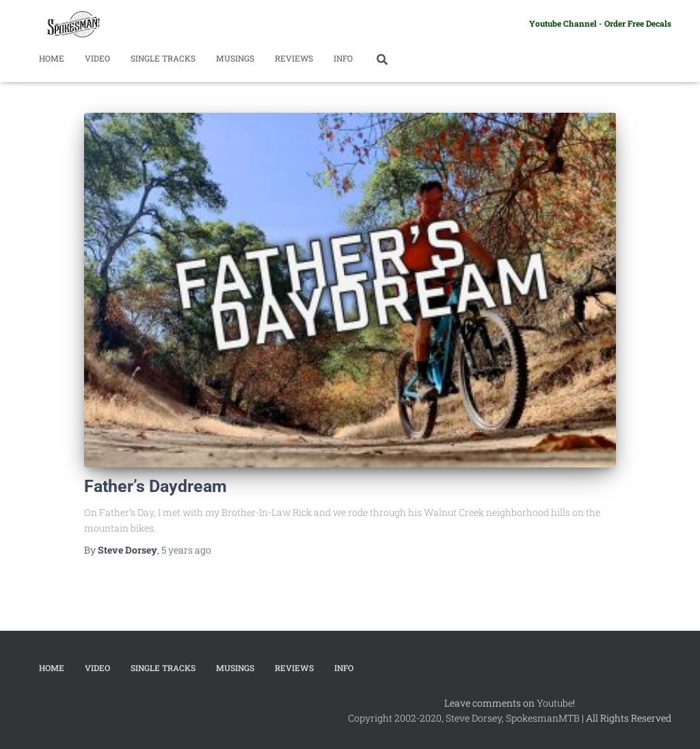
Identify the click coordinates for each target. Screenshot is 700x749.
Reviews (294, 58)
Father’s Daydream (156, 486)
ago (186, 550)
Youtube (555, 703)
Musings (235, 58)
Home (52, 58)
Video (97, 58)
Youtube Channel (563, 23)
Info (343, 58)
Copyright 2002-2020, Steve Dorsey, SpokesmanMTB (464, 718)
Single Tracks (163, 58)
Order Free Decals (638, 23)
